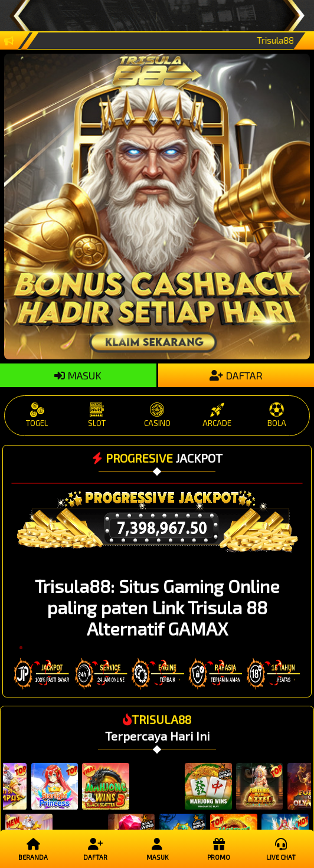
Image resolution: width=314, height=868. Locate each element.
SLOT (97, 415)
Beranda (33, 849)
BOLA (277, 415)
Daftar (95, 849)
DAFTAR (236, 375)
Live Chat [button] (281, 849)
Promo (219, 849)
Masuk (157, 849)
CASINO (157, 415)
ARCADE (217, 415)
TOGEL (37, 415)
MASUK (78, 375)
